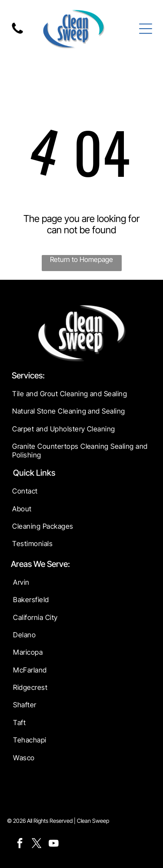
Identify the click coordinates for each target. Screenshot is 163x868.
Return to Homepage (81, 259)
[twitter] (37, 844)
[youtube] (54, 844)
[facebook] (20, 844)
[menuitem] (81, 394)
